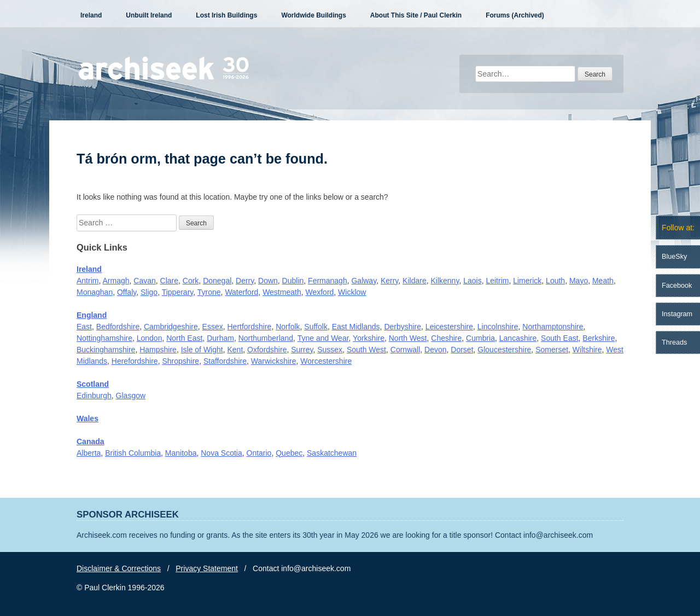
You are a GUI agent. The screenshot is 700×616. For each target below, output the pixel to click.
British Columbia (133, 453)
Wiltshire (587, 350)
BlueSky (674, 257)
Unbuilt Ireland (149, 15)
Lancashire (518, 338)
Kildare (415, 281)
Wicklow (352, 292)
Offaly (127, 292)
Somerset (552, 350)
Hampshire (158, 350)
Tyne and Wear (323, 338)
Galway (364, 281)
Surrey (302, 350)
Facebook (677, 286)
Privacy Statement (207, 568)
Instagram (677, 314)
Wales (87, 419)
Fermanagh (328, 281)
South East (560, 338)
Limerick (527, 281)
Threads (674, 342)
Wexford (319, 292)
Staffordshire (225, 361)
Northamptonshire (553, 327)
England (92, 315)
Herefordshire (135, 361)
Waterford (241, 292)
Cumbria (480, 338)
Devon (435, 350)
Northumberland (266, 338)
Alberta (89, 453)
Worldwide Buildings (313, 15)
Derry (245, 281)
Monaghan (95, 292)
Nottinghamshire (104, 338)
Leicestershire (449, 327)
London (150, 338)
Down (268, 281)
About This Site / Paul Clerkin (416, 15)
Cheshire (446, 338)
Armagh (116, 281)
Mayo (579, 281)
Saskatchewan (332, 453)
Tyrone (209, 292)
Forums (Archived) (515, 15)
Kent (235, 350)
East (84, 327)
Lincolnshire (498, 327)
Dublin (293, 281)
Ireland (91, 15)
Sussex (330, 350)
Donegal (217, 281)
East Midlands (356, 327)
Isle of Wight (202, 350)
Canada (91, 441)
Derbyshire (402, 327)
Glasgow (131, 396)
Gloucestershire (504, 350)
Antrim (87, 281)
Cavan (144, 281)
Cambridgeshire (171, 327)
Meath (603, 281)
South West (366, 350)
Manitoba (181, 453)
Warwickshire (274, 361)
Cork (191, 281)
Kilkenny (445, 281)
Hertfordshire (249, 327)
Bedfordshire (118, 327)
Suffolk (316, 327)
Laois (472, 281)
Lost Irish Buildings (226, 15)
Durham (220, 338)
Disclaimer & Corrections (119, 568)
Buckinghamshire (106, 350)
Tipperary (178, 292)
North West (408, 338)
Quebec (289, 453)
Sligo (149, 292)
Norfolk (288, 327)
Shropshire (180, 361)
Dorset (462, 350)
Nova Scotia (221, 453)
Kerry (389, 281)
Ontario (259, 453)
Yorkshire (369, 338)
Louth (555, 281)
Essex (213, 327)
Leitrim (497, 281)
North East (184, 338)
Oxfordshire (267, 350)
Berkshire (599, 338)
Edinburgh (94, 396)
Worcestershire (326, 361)
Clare (169, 281)
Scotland (93, 384)
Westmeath (282, 292)
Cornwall (405, 350)
